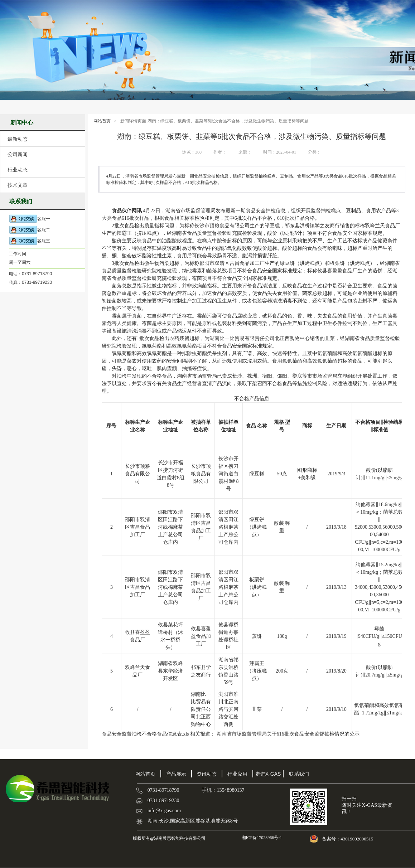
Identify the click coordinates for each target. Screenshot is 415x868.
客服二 (30, 230)
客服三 (30, 241)
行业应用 (237, 774)
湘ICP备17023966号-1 (261, 838)
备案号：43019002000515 (348, 839)
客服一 (30, 219)
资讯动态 (207, 774)
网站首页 (102, 121)
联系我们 (299, 774)
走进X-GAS (268, 774)
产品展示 (176, 774)
